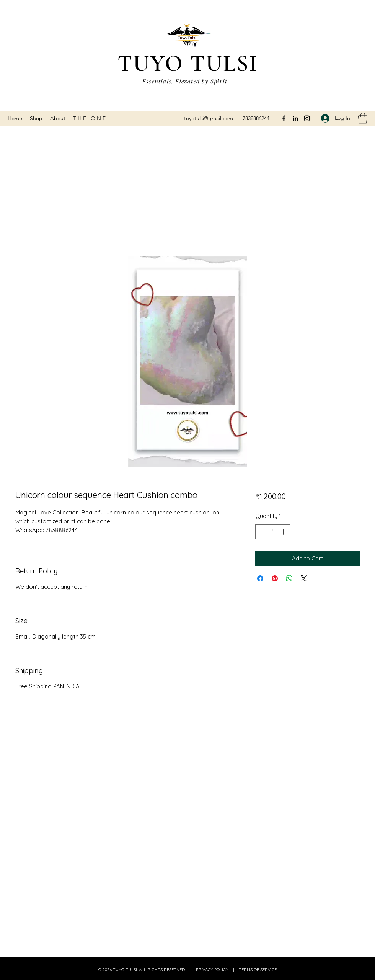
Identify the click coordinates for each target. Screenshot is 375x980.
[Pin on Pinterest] (275, 578)
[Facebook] (284, 118)
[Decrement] (262, 532)
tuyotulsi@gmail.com (209, 118)
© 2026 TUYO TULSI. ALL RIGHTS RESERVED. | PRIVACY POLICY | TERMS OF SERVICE (187, 970)
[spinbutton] (273, 532)
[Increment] (284, 532)
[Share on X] (304, 578)
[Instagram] (307, 118)
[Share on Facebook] (260, 578)
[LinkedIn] (295, 118)
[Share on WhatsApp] (289, 578)
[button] (363, 118)
